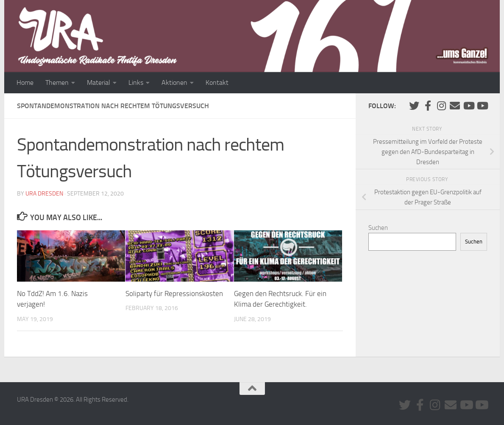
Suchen (378, 228)
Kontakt (217, 82)
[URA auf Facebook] (428, 106)
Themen (57, 82)
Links (136, 82)
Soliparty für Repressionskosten (174, 294)
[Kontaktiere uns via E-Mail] (455, 106)
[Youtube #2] (482, 106)
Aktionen (174, 82)
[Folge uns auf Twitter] (414, 106)
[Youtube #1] (468, 106)
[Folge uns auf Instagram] (441, 106)
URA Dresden (44, 194)
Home (25, 82)
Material (99, 82)
